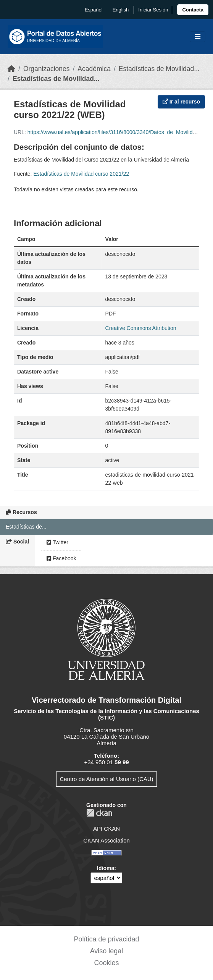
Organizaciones (47, 69)
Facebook (61, 558)
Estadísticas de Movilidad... (159, 69)
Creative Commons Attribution (141, 328)
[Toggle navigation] (198, 37)
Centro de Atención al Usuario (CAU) (106, 779)
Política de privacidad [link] (106, 939)
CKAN (99, 813)
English (121, 10)
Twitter (57, 542)
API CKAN (106, 829)
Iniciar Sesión (153, 10)
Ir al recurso (181, 102)
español (94, 10)
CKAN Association (106, 840)
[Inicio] (11, 69)
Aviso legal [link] (107, 951)
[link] (193, 10)
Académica (94, 69)
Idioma (106, 868)
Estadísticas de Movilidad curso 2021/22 (81, 174)
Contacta (193, 10)
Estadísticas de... (26, 527)
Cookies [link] (106, 963)
